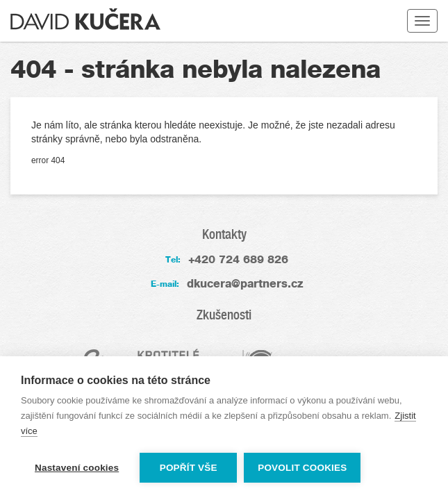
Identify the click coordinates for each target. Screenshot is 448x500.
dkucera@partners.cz (245, 284)
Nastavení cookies (77, 468)
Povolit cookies (302, 468)
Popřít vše (189, 468)
